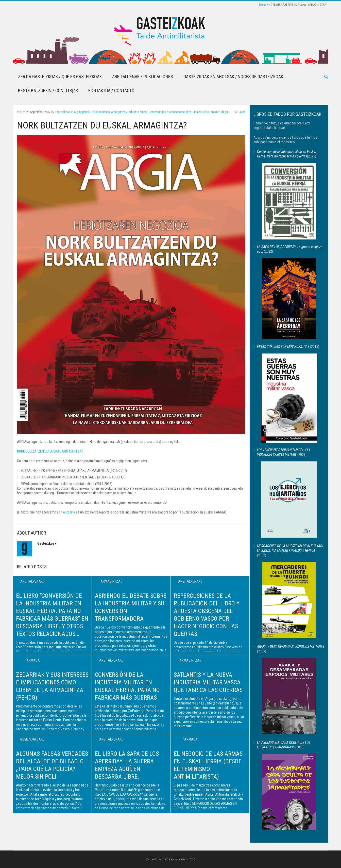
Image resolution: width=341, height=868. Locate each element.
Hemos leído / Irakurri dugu (210, 112)
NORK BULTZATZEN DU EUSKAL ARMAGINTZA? (50, 451)
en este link (67, 512)
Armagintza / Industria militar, (130, 112)
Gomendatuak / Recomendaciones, (170, 112)
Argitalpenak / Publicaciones (143, 77)
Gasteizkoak (63, 112)
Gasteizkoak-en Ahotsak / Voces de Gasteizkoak (233, 77)
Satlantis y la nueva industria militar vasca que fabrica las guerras (208, 682)
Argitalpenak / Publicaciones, (92, 112)
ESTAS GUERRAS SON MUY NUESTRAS (283, 347)
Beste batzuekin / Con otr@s (48, 91)
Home (263, 5)
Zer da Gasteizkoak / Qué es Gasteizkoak (60, 77)
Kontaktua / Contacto (111, 91)
